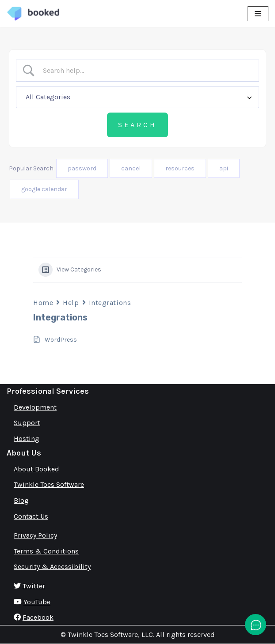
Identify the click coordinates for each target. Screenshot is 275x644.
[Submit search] (137, 125)
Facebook (38, 617)
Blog (21, 500)
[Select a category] (137, 97)
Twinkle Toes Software (49, 484)
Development (35, 407)
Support (27, 423)
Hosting (27, 439)
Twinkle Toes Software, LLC (110, 635)
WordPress (61, 340)
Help (71, 303)
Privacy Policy (35, 535)
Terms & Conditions (46, 551)
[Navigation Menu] (258, 14)
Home (43, 303)
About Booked (36, 469)
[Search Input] (145, 71)
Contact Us (31, 516)
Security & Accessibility (52, 567)
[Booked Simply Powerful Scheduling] (33, 14)
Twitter (34, 586)
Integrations (110, 303)
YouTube (37, 602)
